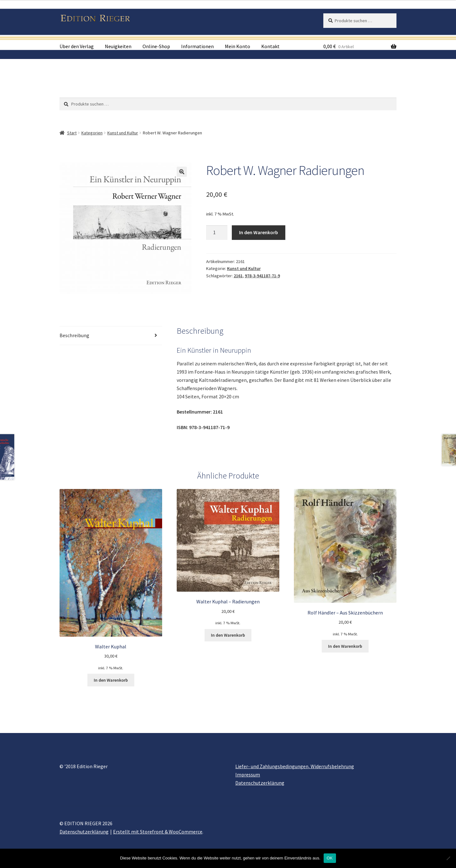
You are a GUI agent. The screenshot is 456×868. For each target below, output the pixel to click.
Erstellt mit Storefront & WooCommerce (158, 832)
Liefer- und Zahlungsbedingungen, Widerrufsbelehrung (295, 766)
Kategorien (92, 133)
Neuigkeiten (118, 46)
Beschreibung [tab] (74, 335)
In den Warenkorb (259, 232)
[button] (182, 172)
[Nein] (448, 858)
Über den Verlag (77, 46)
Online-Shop (156, 46)
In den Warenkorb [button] (111, 680)
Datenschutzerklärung (260, 783)
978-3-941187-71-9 (262, 276)
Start (72, 133)
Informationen (197, 46)
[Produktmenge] (217, 233)
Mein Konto (237, 46)
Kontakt (270, 46)
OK (330, 858)
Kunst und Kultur (123, 133)
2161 (238, 276)
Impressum (248, 775)
